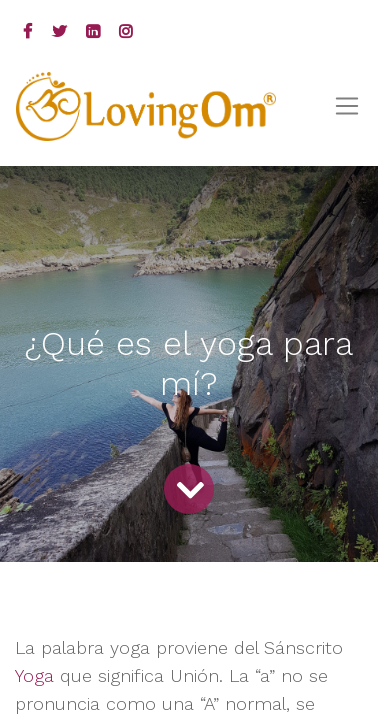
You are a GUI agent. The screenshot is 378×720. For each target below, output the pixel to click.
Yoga (37, 675)
